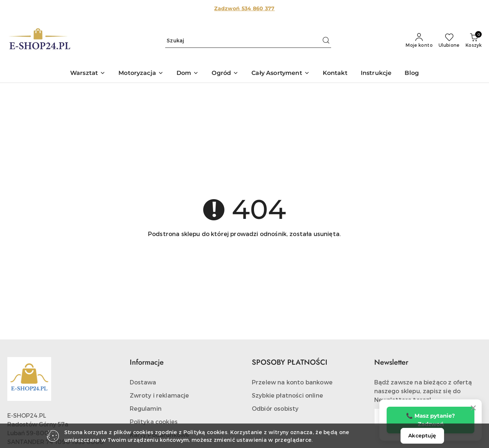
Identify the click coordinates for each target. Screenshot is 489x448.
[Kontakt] (335, 74)
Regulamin (146, 408)
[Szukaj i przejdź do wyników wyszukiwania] (326, 41)
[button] (88, 74)
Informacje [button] (147, 362)
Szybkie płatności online (287, 395)
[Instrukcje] (376, 74)
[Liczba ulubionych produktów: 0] (449, 41)
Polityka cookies (154, 422)
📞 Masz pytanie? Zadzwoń (431, 420)
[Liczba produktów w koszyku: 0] (474, 41)
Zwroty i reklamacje (160, 395)
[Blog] (412, 74)
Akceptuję (422, 436)
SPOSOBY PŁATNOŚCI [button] (290, 362)
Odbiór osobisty (275, 408)
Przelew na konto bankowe (292, 382)
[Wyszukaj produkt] (248, 41)
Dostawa (143, 382)
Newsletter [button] (391, 362)
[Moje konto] (419, 41)
